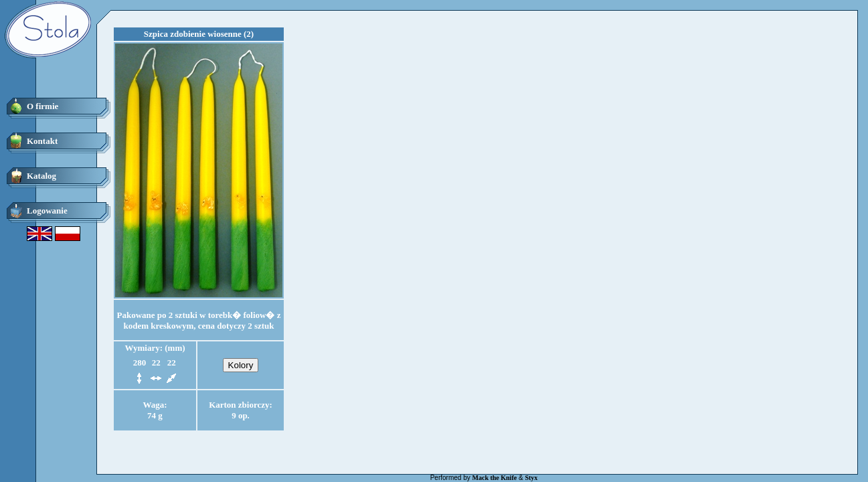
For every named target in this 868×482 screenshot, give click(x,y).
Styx (531, 478)
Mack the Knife (495, 478)
